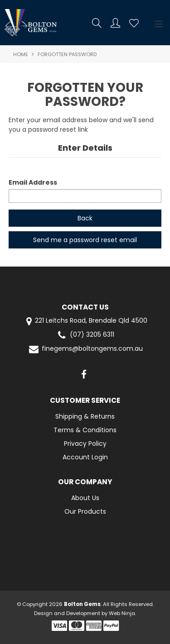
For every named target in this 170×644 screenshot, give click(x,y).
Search (97, 23)
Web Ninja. (122, 613)
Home (21, 54)
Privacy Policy (85, 444)
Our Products (85, 511)
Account (115, 23)
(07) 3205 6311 (85, 335)
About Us (85, 498)
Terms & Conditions (85, 430)
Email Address (33, 182)
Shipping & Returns (85, 416)
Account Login (85, 457)
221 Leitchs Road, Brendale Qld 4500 (85, 321)
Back (85, 218)
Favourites (134, 23)
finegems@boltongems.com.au (85, 349)
